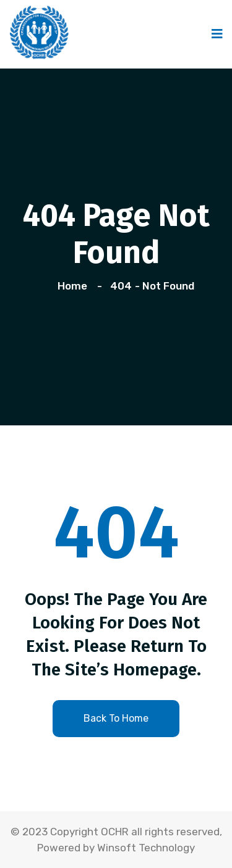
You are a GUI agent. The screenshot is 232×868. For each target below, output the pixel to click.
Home (75, 286)
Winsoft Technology (146, 848)
